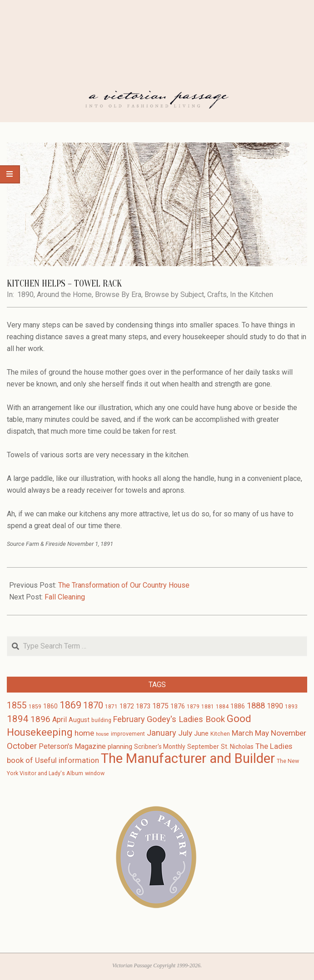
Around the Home (64, 294)
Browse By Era (118, 294)
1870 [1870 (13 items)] (93, 705)
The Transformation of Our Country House (124, 585)
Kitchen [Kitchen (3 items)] (220, 734)
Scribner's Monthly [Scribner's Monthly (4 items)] (160, 747)
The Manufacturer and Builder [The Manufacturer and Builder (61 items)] (188, 758)
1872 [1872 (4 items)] (127, 706)
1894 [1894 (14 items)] (18, 719)
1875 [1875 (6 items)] (160, 706)
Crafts (217, 294)
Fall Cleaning (65, 597)
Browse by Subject (174, 294)
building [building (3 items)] (101, 720)
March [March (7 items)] (242, 733)
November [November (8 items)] (289, 733)
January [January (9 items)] (162, 733)
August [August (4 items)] (79, 720)
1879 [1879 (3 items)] (193, 707)
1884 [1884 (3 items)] (222, 707)
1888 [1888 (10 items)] (256, 706)
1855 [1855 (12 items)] (17, 705)
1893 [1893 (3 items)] (291, 707)
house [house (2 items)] (102, 734)
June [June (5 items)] (201, 733)
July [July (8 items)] (185, 733)
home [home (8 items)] (84, 733)
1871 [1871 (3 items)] (111, 707)
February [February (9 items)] (129, 719)
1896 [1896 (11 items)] (40, 719)
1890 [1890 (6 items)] (275, 706)
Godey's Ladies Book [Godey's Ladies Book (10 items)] (186, 719)
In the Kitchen (252, 294)
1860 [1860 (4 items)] (50, 706)
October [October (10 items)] (22, 746)
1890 (25, 294)
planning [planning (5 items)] (120, 747)
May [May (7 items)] (262, 733)
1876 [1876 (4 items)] (178, 706)
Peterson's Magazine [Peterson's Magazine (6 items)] (72, 746)
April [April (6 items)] (60, 720)
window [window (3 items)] (95, 773)
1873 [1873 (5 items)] (143, 706)
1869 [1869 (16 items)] (70, 705)
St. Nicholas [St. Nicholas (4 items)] (237, 747)
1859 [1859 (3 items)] (35, 707)
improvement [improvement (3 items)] (128, 734)
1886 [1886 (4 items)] (238, 706)
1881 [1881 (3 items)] (208, 707)
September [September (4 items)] (203, 747)
